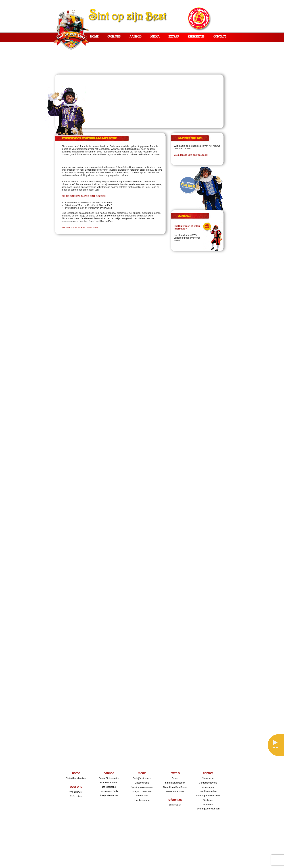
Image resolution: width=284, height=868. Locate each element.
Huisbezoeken (142, 800)
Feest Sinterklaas (175, 791)
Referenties (196, 37)
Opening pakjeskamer (142, 787)
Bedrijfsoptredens (142, 778)
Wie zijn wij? (76, 792)
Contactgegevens (208, 783)
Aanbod (135, 37)
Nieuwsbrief (208, 778)
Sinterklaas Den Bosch (175, 787)
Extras (174, 37)
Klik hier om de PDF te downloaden (80, 227)
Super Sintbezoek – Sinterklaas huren (109, 780)
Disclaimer (208, 800)
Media (155, 37)
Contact (220, 37)
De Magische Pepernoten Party (109, 789)
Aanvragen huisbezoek (208, 796)
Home (94, 37)
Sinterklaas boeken (76, 778)
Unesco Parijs (142, 783)
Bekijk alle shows (109, 795)
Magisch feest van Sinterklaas (142, 793)
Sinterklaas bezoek (175, 783)
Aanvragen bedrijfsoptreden (208, 789)
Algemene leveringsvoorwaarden (208, 807)
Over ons (114, 37)
